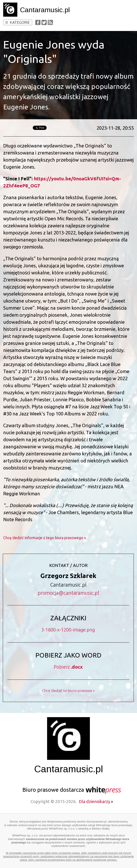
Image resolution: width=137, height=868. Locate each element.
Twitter (44, 22)
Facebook (38, 22)
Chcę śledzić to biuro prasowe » (68, 691)
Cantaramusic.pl (45, 10)
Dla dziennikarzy (96, 801)
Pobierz (68, 667)
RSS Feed (50, 22)
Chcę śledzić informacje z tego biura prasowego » (45, 538)
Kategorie (18, 22)
